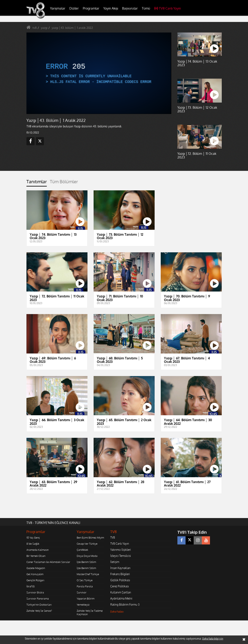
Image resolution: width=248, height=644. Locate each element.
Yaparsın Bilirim (86, 598)
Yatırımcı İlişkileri (121, 550)
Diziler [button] (74, 8)
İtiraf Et (31, 586)
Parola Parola (85, 586)
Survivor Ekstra (35, 592)
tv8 (35, 28)
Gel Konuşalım (35, 574)
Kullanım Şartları (121, 592)
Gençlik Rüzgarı (35, 580)
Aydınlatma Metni (121, 598)
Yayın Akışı (111, 8)
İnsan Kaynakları (120, 568)
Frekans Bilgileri (120, 574)
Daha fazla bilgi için (213, 639)
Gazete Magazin (36, 568)
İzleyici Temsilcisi (121, 556)
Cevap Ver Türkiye (87, 544)
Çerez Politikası (120, 586)
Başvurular (130, 8)
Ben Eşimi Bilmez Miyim (90, 538)
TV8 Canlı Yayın (168, 8)
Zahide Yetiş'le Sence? (39, 611)
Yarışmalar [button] (58, 8)
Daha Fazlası (117, 612)
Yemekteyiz (83, 605)
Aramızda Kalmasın (38, 550)
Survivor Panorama (38, 598)
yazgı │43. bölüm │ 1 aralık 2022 (72, 28)
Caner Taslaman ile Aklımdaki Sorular (48, 562)
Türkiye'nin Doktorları (39, 605)
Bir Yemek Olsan (36, 556)
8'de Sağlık (33, 544)
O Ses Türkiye (85, 580)
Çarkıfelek (82, 550)
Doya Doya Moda (87, 556)
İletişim (115, 562)
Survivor (82, 592)
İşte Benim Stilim (86, 562)
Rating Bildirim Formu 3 (125, 604)
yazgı (44, 28)
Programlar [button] (91, 8)
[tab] (37, 183)
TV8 (113, 537)
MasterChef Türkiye (88, 574)
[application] (99, 73)
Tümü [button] (146, 8)
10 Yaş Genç (33, 538)
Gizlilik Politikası (120, 580)
